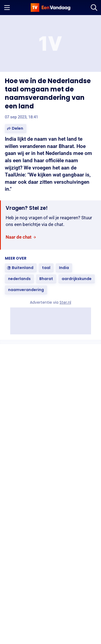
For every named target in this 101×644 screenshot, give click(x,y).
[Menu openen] (7, 8)
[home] (51, 8)
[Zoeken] (94, 8)
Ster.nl (65, 302)
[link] (21, 237)
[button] (16, 128)
